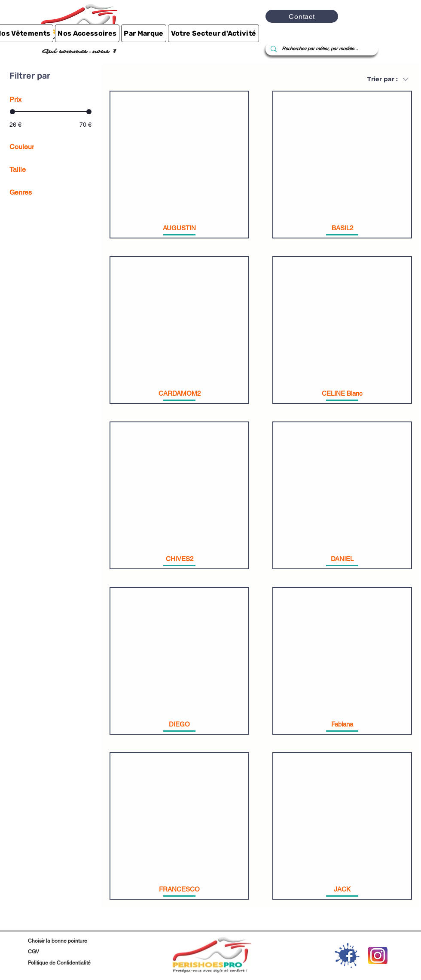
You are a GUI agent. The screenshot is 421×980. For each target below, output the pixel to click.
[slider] (12, 112)
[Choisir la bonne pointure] (70, 941)
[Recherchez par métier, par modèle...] (321, 49)
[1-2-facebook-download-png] (347, 956)
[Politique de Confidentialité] (90, 963)
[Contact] (302, 16)
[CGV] (66, 952)
